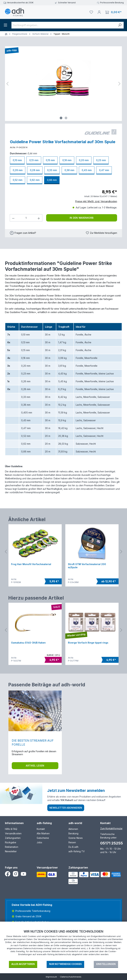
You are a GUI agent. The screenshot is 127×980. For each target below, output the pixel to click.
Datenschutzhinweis (71, 977)
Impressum (51, 977)
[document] (63, 945)
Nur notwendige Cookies (65, 964)
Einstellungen (106, 964)
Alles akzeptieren (23, 964)
